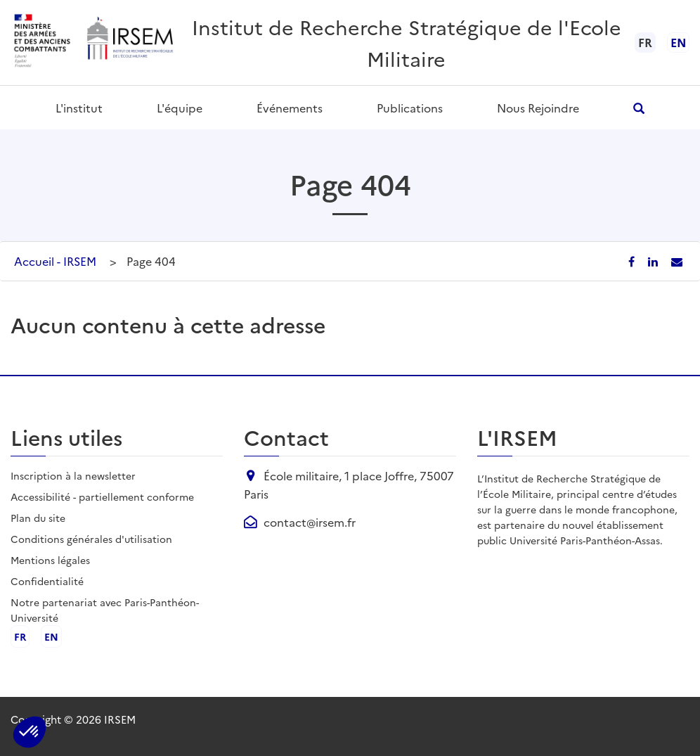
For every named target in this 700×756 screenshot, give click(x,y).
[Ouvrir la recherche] (639, 108)
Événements (290, 108)
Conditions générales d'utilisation (91, 539)
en (678, 42)
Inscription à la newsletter (73, 475)
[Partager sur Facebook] (633, 261)
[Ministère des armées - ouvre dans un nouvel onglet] (43, 43)
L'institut (79, 108)
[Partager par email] (677, 261)
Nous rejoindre (538, 108)
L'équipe (180, 108)
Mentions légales (50, 560)
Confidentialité (47, 581)
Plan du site (38, 518)
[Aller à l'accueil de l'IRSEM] (129, 43)
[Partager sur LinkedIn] (654, 261)
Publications (410, 108)
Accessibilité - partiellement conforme (102, 496)
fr (20, 636)
